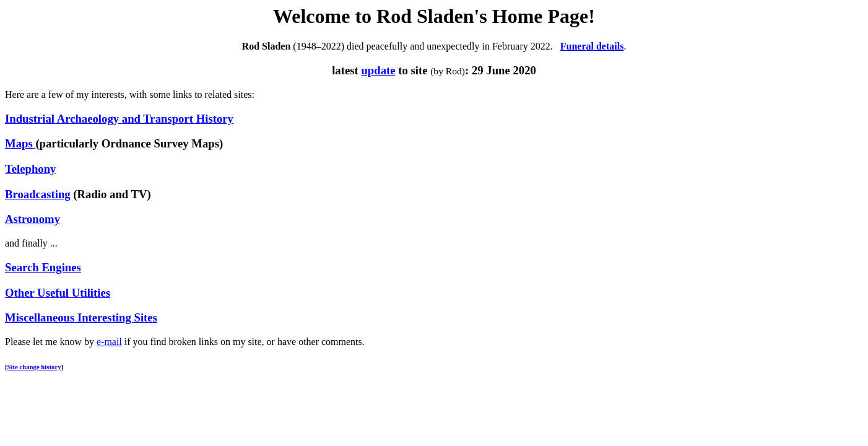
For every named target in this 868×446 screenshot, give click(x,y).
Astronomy (33, 219)
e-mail (109, 342)
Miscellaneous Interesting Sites (81, 317)
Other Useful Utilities (58, 293)
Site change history (34, 367)
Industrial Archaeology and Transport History (119, 119)
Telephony (30, 169)
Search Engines (43, 267)
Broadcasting (38, 194)
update (378, 70)
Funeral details (592, 46)
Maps (20, 143)
